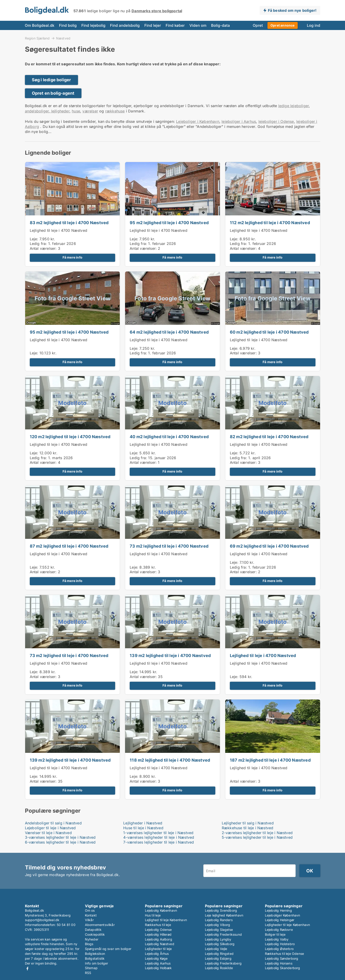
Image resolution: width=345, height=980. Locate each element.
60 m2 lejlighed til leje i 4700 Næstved (269, 332)
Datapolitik (93, 930)
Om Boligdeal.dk (40, 25)
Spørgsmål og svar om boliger (108, 949)
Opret (258, 25)
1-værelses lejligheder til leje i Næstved (158, 833)
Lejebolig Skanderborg (283, 968)
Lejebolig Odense (158, 930)
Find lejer (153, 25)
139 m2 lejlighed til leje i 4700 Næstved (170, 656)
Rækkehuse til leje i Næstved (248, 828)
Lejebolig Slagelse (219, 930)
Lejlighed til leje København (166, 920)
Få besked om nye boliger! (292, 10)
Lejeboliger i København (198, 121)
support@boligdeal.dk (42, 920)
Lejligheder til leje (158, 949)
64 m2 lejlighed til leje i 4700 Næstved (169, 332)
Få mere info (72, 257)
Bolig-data (220, 25)
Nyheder (92, 939)
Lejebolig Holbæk (158, 968)
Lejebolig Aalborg (159, 939)
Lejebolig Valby (277, 939)
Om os (90, 910)
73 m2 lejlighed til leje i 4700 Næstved (169, 546)
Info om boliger (97, 963)
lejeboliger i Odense (276, 121)
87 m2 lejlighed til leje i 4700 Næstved (69, 546)
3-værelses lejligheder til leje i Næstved (60, 837)
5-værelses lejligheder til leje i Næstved (257, 837)
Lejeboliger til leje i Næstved (50, 828)
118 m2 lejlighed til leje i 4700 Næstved (170, 760)
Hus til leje (153, 915)
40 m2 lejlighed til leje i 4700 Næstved (169, 437)
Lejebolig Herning (278, 910)
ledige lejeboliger (294, 106)
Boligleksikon (95, 954)
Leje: (34, 239)
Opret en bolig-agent (53, 93)
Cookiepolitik (95, 934)
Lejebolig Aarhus (158, 963)
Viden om (198, 25)
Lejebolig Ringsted (219, 954)
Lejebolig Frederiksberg (223, 963)
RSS (88, 973)
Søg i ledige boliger (51, 80)
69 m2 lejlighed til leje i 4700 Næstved (269, 546)
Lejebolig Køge (156, 958)
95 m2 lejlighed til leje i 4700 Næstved (169, 223)
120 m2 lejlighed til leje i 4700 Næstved (70, 437)
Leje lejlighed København (224, 915)
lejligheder (60, 111)
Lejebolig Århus (157, 954)
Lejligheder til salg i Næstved (248, 823)
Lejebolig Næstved (160, 944)
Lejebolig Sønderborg (282, 958)
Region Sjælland (37, 38)
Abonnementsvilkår (100, 925)
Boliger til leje (275, 934)
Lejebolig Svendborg (221, 910)
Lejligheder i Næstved (143, 823)
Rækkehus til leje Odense (285, 954)
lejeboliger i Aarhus (239, 121)
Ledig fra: (38, 244)
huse (76, 111)
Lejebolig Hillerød (158, 934)
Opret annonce (283, 25)
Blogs (89, 944)
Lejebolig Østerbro (279, 949)
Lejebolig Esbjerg (218, 958)
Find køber (175, 25)
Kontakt (91, 915)
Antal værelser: (43, 248)
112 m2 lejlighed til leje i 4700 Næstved (270, 223)
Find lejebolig (93, 25)
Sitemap (91, 968)
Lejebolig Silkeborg (220, 944)
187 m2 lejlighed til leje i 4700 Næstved (270, 760)
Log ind (314, 25)
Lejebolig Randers (219, 920)
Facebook (27, 969)
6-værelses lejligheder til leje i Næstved (60, 842)
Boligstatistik (95, 958)
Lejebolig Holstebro (280, 944)
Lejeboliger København (283, 915)
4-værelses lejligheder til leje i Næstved (159, 837)
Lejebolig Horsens (279, 963)
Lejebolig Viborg (218, 925)
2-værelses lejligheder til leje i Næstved (257, 833)
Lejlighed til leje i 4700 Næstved (59, 230)
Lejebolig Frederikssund (223, 934)
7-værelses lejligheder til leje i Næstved (159, 842)
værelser (90, 111)
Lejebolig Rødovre (279, 930)
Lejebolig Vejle (216, 949)
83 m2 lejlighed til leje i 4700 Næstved (69, 223)
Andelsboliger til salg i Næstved (53, 823)
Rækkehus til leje (158, 925)
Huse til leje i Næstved (143, 828)
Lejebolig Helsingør (280, 920)
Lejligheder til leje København (288, 925)
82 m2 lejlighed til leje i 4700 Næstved (269, 437)
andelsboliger (37, 111)
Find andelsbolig (125, 25)
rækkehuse (115, 111)
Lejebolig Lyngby (218, 939)
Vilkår (89, 920)
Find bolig (68, 25)
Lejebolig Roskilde (219, 968)
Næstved (63, 38)
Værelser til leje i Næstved (48, 833)
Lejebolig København (161, 910)
